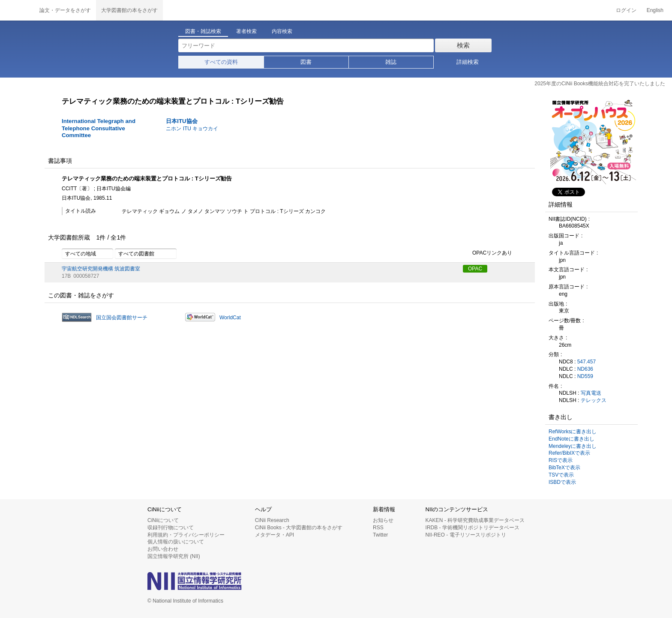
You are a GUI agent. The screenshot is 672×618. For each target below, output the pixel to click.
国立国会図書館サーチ (122, 318)
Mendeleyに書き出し (573, 446)
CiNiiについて (163, 520)
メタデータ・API (274, 535)
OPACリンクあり (487, 253)
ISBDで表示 (562, 482)
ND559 (585, 376)
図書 (306, 62)
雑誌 (391, 62)
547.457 (586, 362)
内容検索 (282, 31)
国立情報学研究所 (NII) (174, 556)
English (655, 10)
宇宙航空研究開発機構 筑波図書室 (101, 269)
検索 (463, 45)
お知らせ (383, 520)
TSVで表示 (561, 475)
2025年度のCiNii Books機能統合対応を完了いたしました (600, 84)
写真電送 (591, 393)
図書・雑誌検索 (203, 31)
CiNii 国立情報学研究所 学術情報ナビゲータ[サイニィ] (17, 10)
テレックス (594, 400)
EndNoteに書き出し (571, 439)
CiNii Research (272, 520)
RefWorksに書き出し (573, 432)
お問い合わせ (163, 549)
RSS (378, 528)
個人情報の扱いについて (176, 542)
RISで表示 (561, 460)
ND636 (585, 369)
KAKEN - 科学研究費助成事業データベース (475, 520)
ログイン (626, 10)
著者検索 (246, 31)
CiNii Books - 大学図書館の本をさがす (299, 528)
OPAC (475, 269)
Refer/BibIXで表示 (569, 453)
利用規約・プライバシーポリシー (186, 535)
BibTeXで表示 (564, 468)
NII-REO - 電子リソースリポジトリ (466, 535)
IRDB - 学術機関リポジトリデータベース (472, 528)
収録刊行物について (171, 528)
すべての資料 (221, 62)
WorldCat (230, 318)
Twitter (380, 535)
